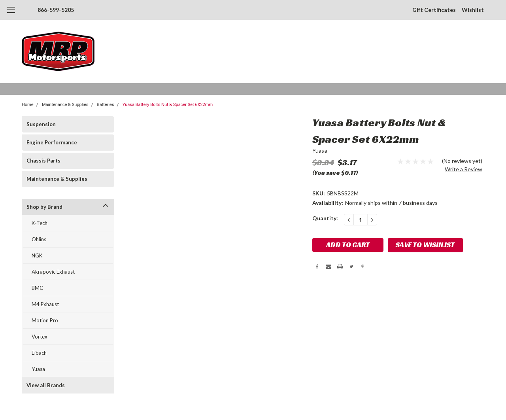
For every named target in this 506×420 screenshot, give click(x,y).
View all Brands (46, 385)
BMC (37, 288)
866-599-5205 (56, 10)
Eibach (39, 353)
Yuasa (38, 369)
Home (28, 105)
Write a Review (464, 169)
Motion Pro (45, 320)
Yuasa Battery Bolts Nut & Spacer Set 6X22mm (168, 105)
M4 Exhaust (45, 304)
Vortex (40, 337)
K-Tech (40, 223)
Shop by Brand (44, 207)
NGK (37, 255)
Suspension (41, 124)
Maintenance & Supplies (65, 105)
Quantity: (325, 218)
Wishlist (473, 10)
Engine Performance (52, 142)
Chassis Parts (43, 161)
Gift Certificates (434, 10)
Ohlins (39, 239)
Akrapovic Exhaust (53, 272)
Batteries (106, 105)
